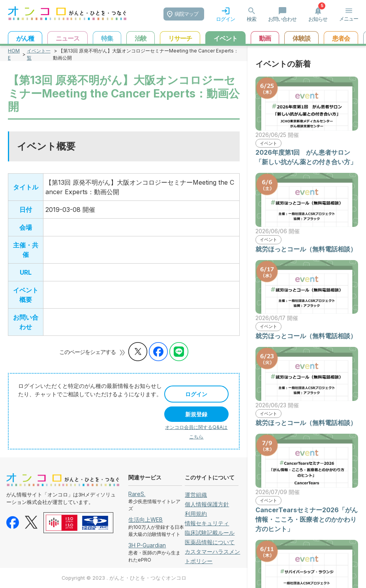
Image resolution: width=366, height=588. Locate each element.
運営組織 (196, 495)
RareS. (137, 494)
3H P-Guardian (147, 545)
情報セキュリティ (207, 523)
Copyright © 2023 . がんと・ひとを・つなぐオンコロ (124, 578)
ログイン (196, 394)
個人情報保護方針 (207, 504)
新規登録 (196, 414)
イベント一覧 (39, 54)
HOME (14, 54)
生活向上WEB (145, 520)
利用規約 (196, 514)
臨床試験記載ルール (210, 533)
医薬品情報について (210, 542)
